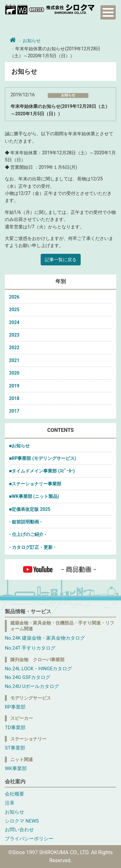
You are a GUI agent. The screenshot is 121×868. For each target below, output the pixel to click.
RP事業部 (15, 707)
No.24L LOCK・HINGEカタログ (38, 669)
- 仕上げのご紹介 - (28, 534)
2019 (14, 386)
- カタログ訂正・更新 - (32, 547)
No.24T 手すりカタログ (30, 648)
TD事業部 (15, 728)
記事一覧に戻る (61, 260)
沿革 (10, 803)
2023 (14, 335)
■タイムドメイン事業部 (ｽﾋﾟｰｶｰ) (42, 471)
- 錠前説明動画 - (25, 522)
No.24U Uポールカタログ (32, 686)
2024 (14, 322)
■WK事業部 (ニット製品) (34, 496)
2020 (14, 373)
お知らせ (32, 41)
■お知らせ (19, 446)
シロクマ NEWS (22, 821)
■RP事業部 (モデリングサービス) (43, 458)
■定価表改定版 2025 (30, 509)
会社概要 (15, 794)
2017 (14, 411)
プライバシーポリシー (29, 839)
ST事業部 (15, 748)
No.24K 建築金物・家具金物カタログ (45, 638)
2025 (14, 310)
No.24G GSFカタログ (28, 677)
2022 (14, 348)
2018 (14, 398)
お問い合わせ (19, 830)
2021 (14, 360)
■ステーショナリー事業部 (35, 484)
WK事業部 (16, 768)
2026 (14, 297)
